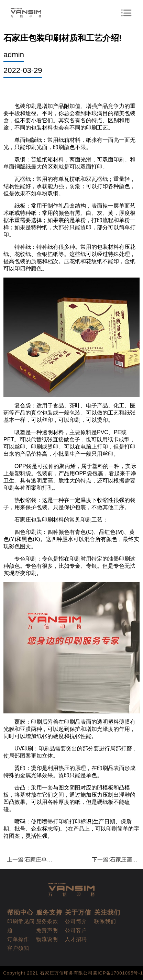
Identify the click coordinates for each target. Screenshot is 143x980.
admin (14, 55)
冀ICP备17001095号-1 (118, 973)
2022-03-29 (23, 70)
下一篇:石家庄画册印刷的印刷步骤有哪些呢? (116, 860)
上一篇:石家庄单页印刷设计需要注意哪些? (31, 860)
